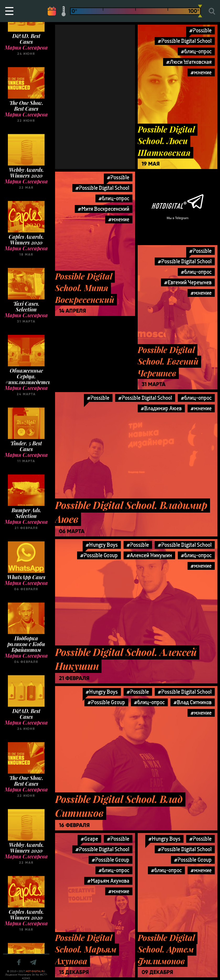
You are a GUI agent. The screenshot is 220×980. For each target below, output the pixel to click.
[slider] (200, 11)
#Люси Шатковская (189, 62)
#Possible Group (99, 555)
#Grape (89, 839)
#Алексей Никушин (149, 555)
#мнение (201, 72)
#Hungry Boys (102, 545)
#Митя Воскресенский (104, 209)
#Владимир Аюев (161, 408)
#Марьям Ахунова (108, 881)
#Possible (200, 30)
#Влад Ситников (193, 702)
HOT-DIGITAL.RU (35, 971)
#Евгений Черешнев (188, 282)
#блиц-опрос (196, 51)
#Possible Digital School (185, 41)
